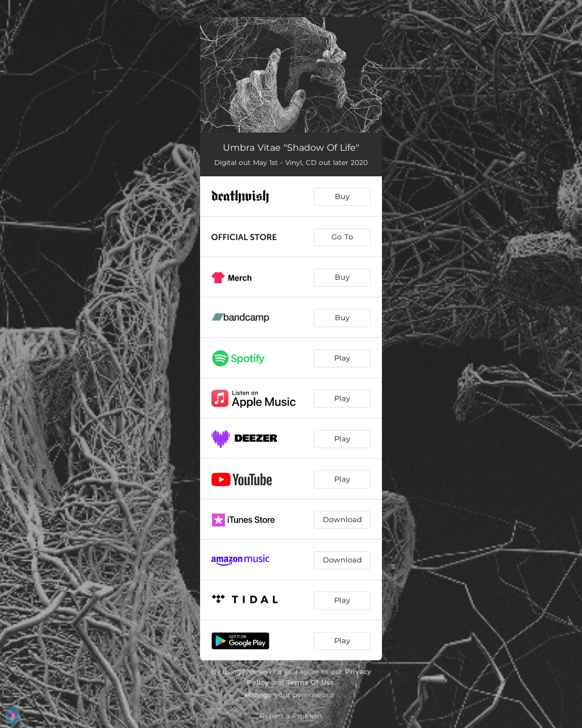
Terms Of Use (310, 682)
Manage (258, 695)
